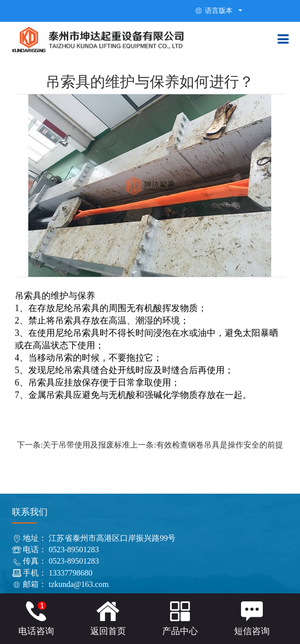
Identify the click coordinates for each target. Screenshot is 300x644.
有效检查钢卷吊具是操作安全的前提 (220, 445)
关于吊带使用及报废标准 (86, 445)
